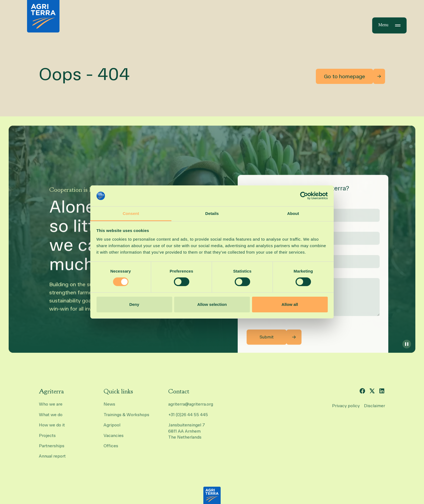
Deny (134, 304)
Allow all (290, 304)
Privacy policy (346, 410)
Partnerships (52, 450)
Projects (47, 439)
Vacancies (114, 439)
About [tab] (293, 213)
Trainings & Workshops (126, 419)
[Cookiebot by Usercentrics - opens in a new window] (304, 196)
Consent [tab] (131, 213)
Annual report (52, 460)
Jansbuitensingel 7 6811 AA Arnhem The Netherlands (187, 435)
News (109, 408)
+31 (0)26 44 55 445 (188, 419)
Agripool (112, 429)
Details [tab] (212, 213)
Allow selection (212, 304)
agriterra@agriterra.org (191, 408)
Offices (111, 450)
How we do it (52, 429)
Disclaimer (375, 410)
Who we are (51, 408)
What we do (51, 419)
